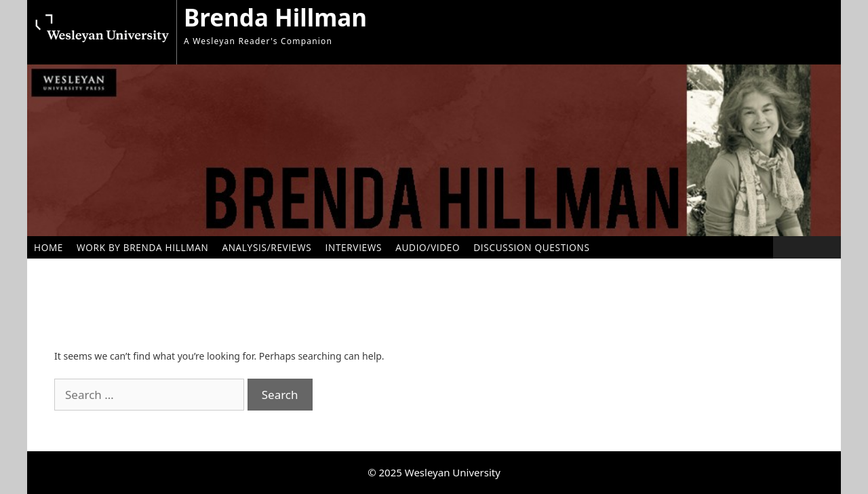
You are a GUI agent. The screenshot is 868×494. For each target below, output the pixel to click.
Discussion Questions (531, 247)
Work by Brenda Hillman (142, 247)
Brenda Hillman (275, 17)
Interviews (353, 247)
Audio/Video (428, 247)
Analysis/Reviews (267, 247)
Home (48, 247)
